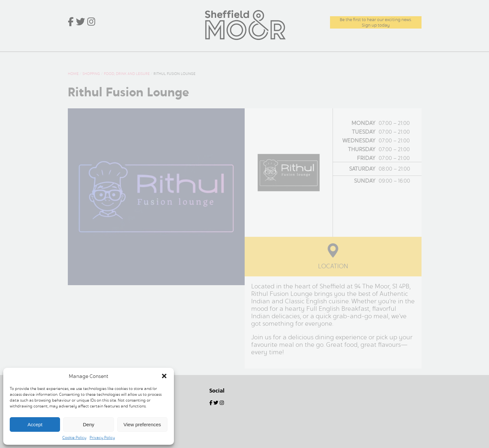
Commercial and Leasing (336, 59)
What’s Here (117, 59)
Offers (208, 59)
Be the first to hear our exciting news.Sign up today (376, 22)
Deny (88, 424)
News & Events (167, 59)
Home (81, 59)
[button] (164, 376)
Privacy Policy (102, 437)
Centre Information (257, 59)
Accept (35, 424)
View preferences (142, 424)
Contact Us (400, 59)
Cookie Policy (74, 437)
